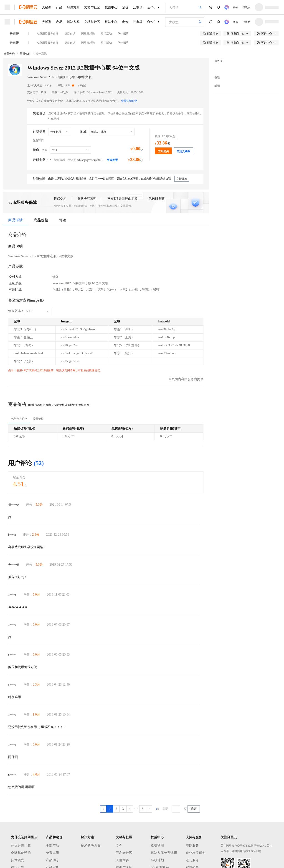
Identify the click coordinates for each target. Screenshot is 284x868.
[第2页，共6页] (116, 809)
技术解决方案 (91, 846)
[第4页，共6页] (130, 809)
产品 (59, 7)
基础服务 (192, 846)
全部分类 (9, 54)
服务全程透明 (87, 199)
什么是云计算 (21, 846)
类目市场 (70, 34)
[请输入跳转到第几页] (176, 809)
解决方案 (73, 7)
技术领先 (18, 860)
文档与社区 (92, 7)
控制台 (247, 7)
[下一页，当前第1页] (149, 809)
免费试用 (53, 853)
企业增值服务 (196, 853)
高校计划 (157, 860)
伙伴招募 (123, 34)
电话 (217, 77)
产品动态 (53, 860)
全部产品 (53, 846)
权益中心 (111, 7)
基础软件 (25, 54)
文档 (119, 846)
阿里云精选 (88, 34)
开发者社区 (124, 853)
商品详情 (15, 220)
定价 (125, 7)
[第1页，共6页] (110, 809)
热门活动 (106, 34)
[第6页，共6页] (143, 809)
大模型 (47, 7)
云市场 (138, 7)
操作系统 (41, 54)
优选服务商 (157, 199)
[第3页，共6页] (123, 809)
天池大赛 (122, 860)
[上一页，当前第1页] (103, 809)
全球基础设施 (21, 853)
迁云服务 (192, 860)
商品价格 (41, 220)
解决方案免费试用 (164, 853)
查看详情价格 (129, 101)
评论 (63, 220)
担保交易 (60, 199)
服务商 (218, 61)
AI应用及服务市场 (48, 34)
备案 (236, 7)
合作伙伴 (153, 7)
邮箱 (217, 86)
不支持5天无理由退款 (123, 199)
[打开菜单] (7, 7)
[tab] (19, 419)
